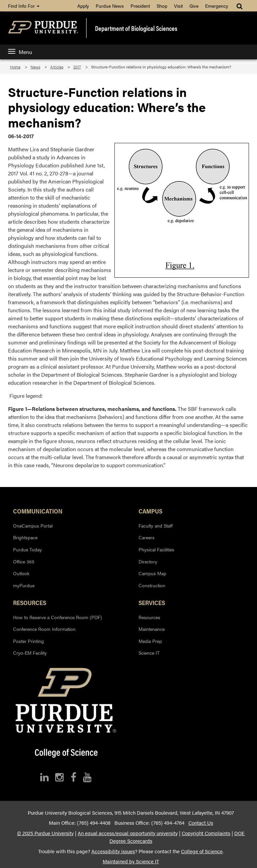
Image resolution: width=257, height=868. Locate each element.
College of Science (202, 851)
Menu (20, 52)
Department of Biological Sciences (136, 28)
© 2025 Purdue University (45, 833)
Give (194, 6)
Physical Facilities (156, 549)
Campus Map (152, 573)
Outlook (21, 573)
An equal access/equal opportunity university (128, 833)
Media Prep (150, 641)
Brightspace (25, 537)
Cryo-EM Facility (30, 653)
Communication (38, 511)
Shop (162, 6)
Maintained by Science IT (131, 861)
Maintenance (152, 629)
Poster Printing (28, 641)
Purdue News (110, 6)
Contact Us (201, 823)
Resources (30, 602)
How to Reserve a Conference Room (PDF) (58, 617)
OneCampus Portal (33, 526)
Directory (148, 561)
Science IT (149, 653)
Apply (83, 6)
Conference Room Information (44, 629)
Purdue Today (27, 549)
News (35, 67)
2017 (77, 67)
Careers (147, 537)
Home (15, 67)
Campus (150, 511)
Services (152, 602)
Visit (178, 6)
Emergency (217, 6)
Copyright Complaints (206, 833)
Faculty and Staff (156, 526)
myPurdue (24, 585)
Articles (57, 67)
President (140, 6)
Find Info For (24, 6)
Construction (152, 585)
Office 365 (24, 561)
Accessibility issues (113, 851)
